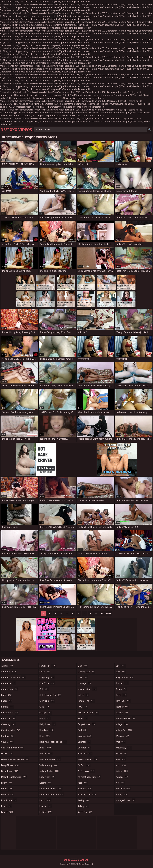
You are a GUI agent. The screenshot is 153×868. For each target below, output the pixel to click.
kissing (45, 783)
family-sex (48, 666)
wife (121, 759)
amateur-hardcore (13, 677)
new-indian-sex (88, 713)
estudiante (9, 800)
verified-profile (126, 718)
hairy (45, 718)
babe (7, 695)
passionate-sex (88, 759)
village (122, 724)
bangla (8, 707)
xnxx (121, 765)
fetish (45, 672)
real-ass (85, 789)
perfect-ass (86, 771)
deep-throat (10, 765)
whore (122, 754)
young (122, 794)
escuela (7, 794)
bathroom (9, 718)
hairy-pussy (48, 724)
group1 (46, 713)
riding (83, 806)
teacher (122, 707)
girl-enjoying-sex (50, 695)
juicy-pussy (47, 777)
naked (83, 695)
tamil (121, 695)
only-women (87, 724)
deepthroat (10, 771)
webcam (123, 736)
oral (82, 730)
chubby (7, 736)
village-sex (124, 730)
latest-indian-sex (51, 789)
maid (83, 666)
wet (121, 742)
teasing (122, 713)
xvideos (122, 777)
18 (102, 613)
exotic (7, 806)
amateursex (10, 689)
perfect (84, 765)
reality (83, 800)
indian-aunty (49, 765)
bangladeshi (10, 713)
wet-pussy (124, 748)
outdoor (84, 748)
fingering (47, 677)
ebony (7, 783)
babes (7, 701)
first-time (47, 683)
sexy (121, 672)
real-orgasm (87, 794)
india (45, 748)
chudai (8, 742)
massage (85, 683)
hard (45, 736)
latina (45, 800)
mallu (83, 677)
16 (90, 613)
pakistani (85, 754)
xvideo (122, 771)
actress (7, 666)
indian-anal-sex (50, 759)
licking (46, 812)
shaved (122, 683)
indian (46, 754)
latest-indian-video (52, 794)
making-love (87, 672)
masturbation (87, 689)
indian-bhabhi (49, 771)
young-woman (126, 800)
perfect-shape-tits (89, 777)
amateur (9, 672)
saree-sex (85, 812)
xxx (120, 783)
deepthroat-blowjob (14, 777)
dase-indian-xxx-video (15, 759)
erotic (7, 789)
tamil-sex (123, 701)
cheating (9, 724)
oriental (84, 742)
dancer (7, 754)
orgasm (85, 736)
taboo (121, 689)
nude (83, 718)
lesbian (46, 806)
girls (45, 707)
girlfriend (47, 701)
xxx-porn (123, 789)
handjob (47, 730)
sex (121, 666)
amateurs (9, 683)
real (83, 783)
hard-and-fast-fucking (53, 742)
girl (44, 689)
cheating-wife (11, 730)
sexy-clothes (125, 677)
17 (96, 613)
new (83, 707)
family (7, 812)
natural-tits (86, 701)
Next (109, 613)
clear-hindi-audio (13, 748)
